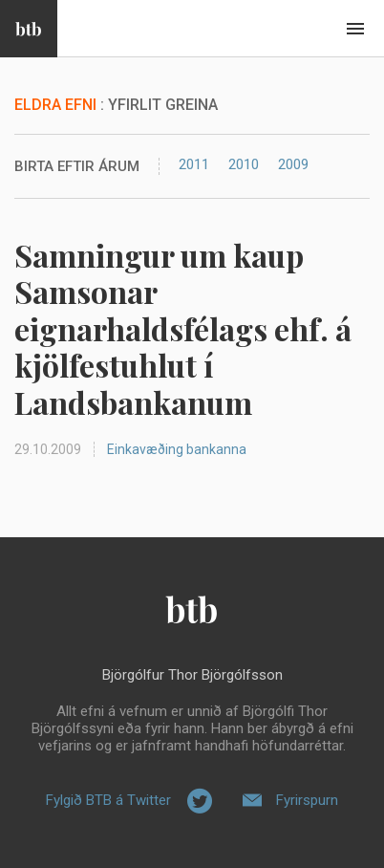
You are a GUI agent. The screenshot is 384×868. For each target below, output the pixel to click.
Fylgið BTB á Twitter (108, 800)
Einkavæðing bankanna (177, 449)
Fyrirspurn (307, 800)
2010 (244, 164)
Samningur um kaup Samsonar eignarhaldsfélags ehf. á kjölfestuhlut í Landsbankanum (183, 328)
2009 (293, 164)
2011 (194, 164)
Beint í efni (355, 29)
